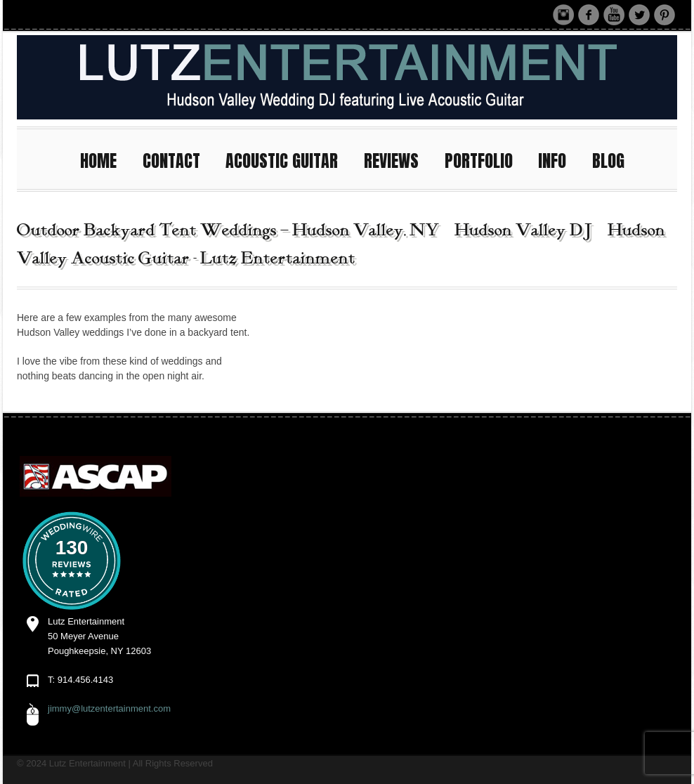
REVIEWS (398, 159)
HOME (105, 159)
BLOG (608, 161)
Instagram (563, 15)
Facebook (589, 15)
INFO (558, 159)
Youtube (614, 15)
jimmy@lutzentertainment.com (109, 708)
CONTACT (178, 159)
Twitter (639, 15)
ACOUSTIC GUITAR (288, 159)
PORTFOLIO (485, 159)
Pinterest (664, 15)
